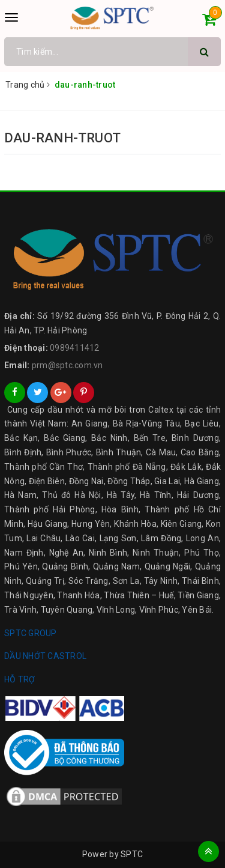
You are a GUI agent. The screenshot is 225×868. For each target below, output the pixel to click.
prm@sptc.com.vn (67, 365)
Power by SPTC (112, 854)
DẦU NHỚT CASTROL (45, 656)
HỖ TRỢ (20, 679)
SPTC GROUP (31, 633)
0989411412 (75, 348)
